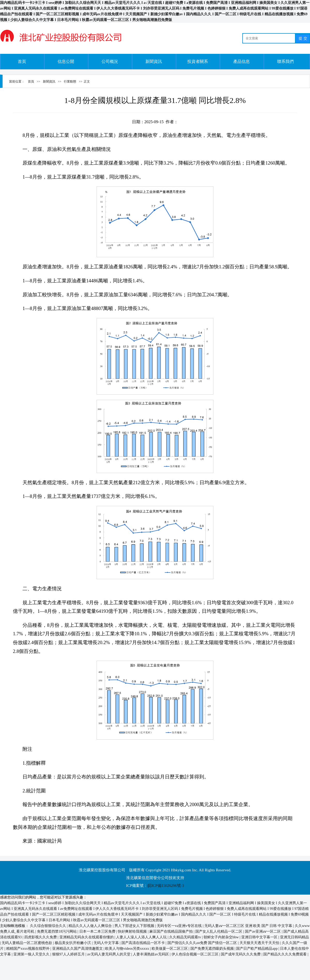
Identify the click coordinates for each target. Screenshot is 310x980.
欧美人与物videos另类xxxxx (127, 949)
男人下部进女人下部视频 (135, 926)
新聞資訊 (154, 61)
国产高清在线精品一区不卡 (144, 943)
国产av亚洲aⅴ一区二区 (263, 931)
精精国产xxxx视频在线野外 (28, 949)
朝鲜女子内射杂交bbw (222, 937)
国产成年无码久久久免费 (241, 954)
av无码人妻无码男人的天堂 (109, 954)
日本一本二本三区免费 (98, 931)
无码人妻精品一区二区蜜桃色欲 (27, 943)
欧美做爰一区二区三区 (170, 949)
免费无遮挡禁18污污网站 (57, 931)
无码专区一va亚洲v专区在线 (180, 926)
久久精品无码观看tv (185, 937)
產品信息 (242, 61)
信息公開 (66, 61)
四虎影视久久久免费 (41, 937)
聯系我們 (285, 61)
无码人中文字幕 (107, 943)
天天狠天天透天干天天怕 (260, 943)
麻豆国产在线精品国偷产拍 (172, 931)
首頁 (22, 61)
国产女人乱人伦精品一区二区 (219, 931)
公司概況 (110, 61)
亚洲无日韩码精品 (295, 937)
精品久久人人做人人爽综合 (91, 926)
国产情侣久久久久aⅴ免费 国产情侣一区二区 (203, 943)
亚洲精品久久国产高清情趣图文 (78, 949)
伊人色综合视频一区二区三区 (196, 954)
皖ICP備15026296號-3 (166, 886)
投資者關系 (198, 61)
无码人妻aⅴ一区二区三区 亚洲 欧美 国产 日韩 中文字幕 (249, 926)
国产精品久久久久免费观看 (285, 954)
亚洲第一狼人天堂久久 (32, 954)
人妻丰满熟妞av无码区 (151, 954)
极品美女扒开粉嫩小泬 (73, 943)
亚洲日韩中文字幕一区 (260, 937)
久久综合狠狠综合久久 (49, 926)
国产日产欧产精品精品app (257, 949)
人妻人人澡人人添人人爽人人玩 (142, 937)
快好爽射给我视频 (133, 931)
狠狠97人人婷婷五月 (69, 954)
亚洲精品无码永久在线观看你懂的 (87, 937)
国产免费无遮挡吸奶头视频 (213, 949)
